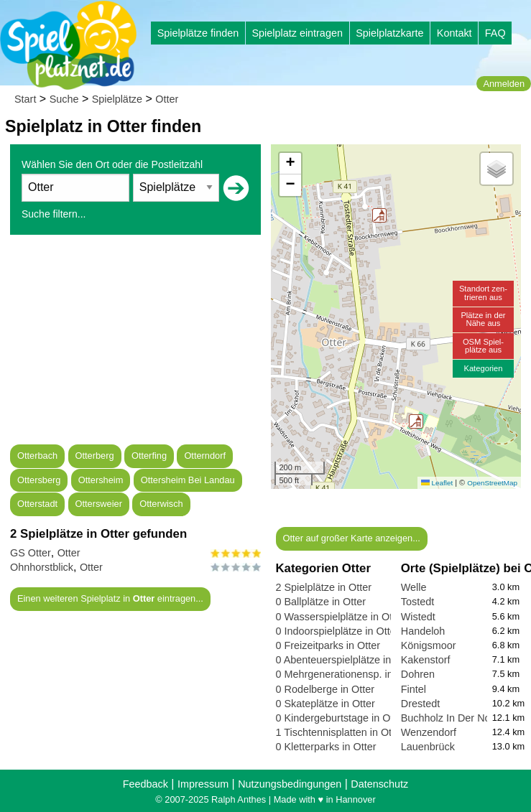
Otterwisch (161, 504)
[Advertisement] (135, 344)
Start (25, 99)
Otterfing (149, 456)
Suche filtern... (54, 214)
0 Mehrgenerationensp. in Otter (347, 674)
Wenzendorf (429, 732)
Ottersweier (99, 504)
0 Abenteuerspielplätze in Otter (347, 660)
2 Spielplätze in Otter (324, 587)
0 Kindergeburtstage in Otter (341, 718)
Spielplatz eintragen (297, 33)
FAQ (495, 33)
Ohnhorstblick (42, 567)
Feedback (146, 784)
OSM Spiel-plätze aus (483, 346)
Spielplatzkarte (389, 33)
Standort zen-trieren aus (483, 293)
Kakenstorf (426, 660)
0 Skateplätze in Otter (325, 704)
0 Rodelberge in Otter (325, 689)
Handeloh (423, 631)
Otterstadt (37, 504)
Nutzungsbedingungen (290, 784)
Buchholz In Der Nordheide (463, 718)
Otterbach (37, 456)
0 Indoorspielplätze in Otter (338, 631)
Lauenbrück (428, 747)
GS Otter (31, 553)
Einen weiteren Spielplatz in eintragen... (110, 598)
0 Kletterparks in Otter (326, 747)
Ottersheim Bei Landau (188, 480)
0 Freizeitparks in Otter (328, 645)
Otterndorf (205, 456)
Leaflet (437, 483)
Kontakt (454, 33)
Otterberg (95, 456)
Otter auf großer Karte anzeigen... (351, 538)
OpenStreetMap (492, 483)
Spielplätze (117, 99)
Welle (414, 587)
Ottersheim (101, 480)
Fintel (414, 689)
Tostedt (417, 602)
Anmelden (504, 84)
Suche (64, 99)
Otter (167, 99)
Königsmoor (429, 645)
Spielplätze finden (198, 33)
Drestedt (420, 704)
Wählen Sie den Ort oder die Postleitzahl (112, 164)
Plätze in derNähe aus (483, 319)
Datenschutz (379, 784)
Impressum (203, 784)
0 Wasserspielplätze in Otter (340, 617)
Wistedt (418, 617)
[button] (416, 421)
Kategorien (483, 368)
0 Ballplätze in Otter (321, 602)
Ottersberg (39, 480)
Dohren (418, 674)
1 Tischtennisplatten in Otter (340, 732)
